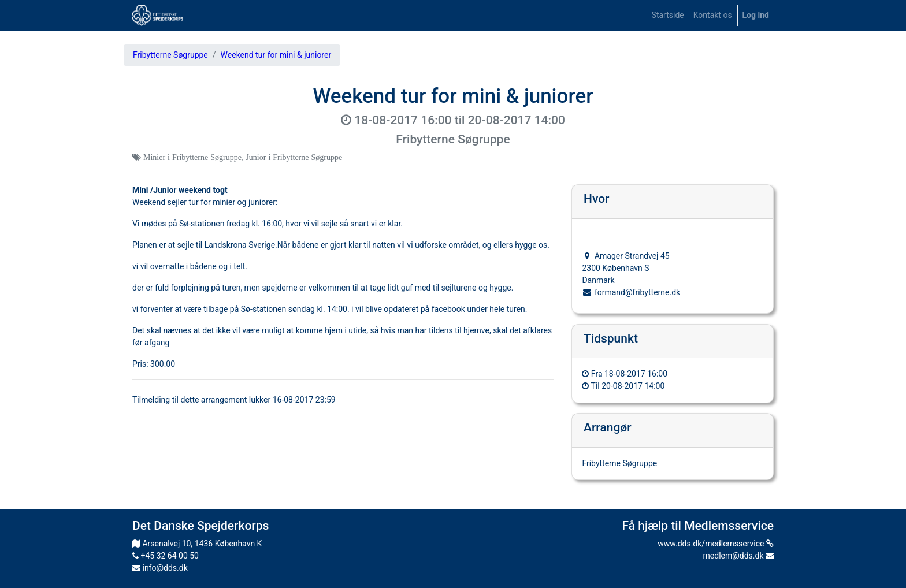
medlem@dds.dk (738, 556)
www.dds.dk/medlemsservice (716, 544)
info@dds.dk (160, 568)
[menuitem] (668, 15)
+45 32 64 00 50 (166, 556)
